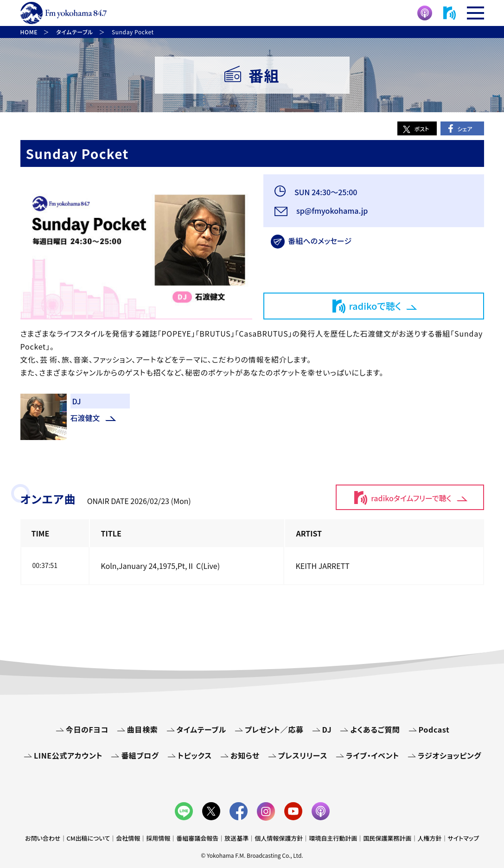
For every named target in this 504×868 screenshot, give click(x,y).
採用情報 (158, 838)
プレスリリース (303, 755)
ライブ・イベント (373, 755)
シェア (465, 129)
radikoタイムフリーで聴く (411, 498)
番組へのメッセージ (320, 241)
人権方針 (429, 838)
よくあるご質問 (375, 729)
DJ (327, 729)
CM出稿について (88, 838)
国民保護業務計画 (387, 838)
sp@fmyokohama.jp (332, 211)
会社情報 (128, 838)
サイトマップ (463, 838)
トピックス (195, 755)
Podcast (434, 729)
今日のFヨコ (87, 729)
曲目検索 (143, 729)
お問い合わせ (43, 838)
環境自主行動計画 (333, 838)
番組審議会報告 (197, 838)
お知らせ (245, 755)
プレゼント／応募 (274, 729)
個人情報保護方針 (279, 838)
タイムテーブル (201, 729)
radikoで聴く (375, 306)
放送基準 (236, 838)
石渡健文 (85, 418)
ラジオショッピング (450, 755)
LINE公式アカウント (68, 755)
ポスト (422, 129)
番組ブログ (140, 755)
